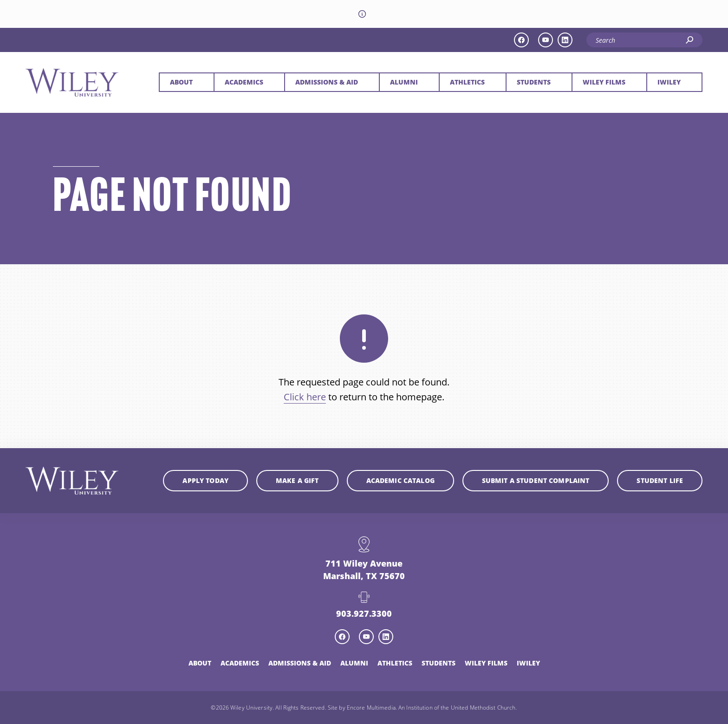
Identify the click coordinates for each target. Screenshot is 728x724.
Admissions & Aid (327, 82)
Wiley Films (604, 82)
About (181, 82)
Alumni (404, 82)
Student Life (660, 480)
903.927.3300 (364, 613)
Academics (244, 82)
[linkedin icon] (565, 40)
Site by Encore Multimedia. (362, 707)
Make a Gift (297, 480)
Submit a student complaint (536, 480)
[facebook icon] (521, 40)
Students (534, 82)
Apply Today (205, 480)
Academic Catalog (400, 480)
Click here (305, 397)
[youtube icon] (546, 40)
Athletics (467, 82)
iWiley (669, 82)
